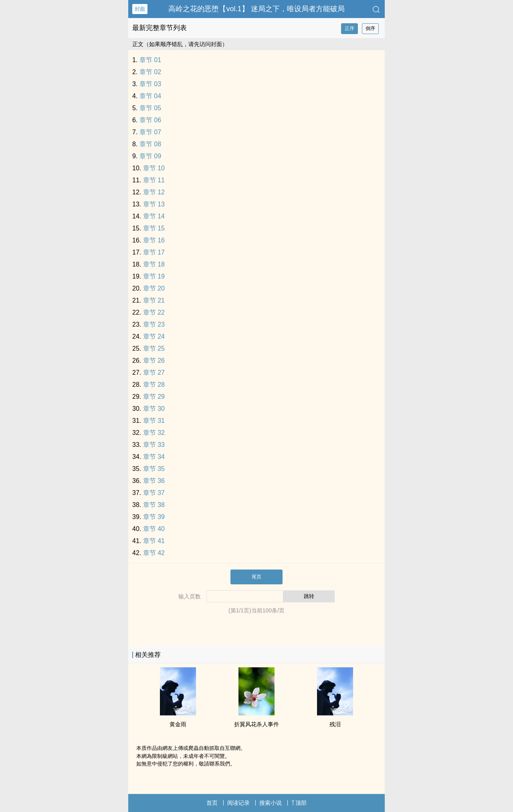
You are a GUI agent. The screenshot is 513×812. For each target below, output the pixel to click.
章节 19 (154, 276)
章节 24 (154, 336)
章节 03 (150, 84)
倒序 (370, 28)
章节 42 (154, 553)
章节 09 (150, 156)
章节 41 (154, 541)
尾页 (256, 577)
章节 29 (154, 397)
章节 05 (150, 108)
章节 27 (154, 373)
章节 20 (154, 288)
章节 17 (154, 252)
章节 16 (154, 240)
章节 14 (154, 216)
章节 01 (150, 60)
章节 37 (154, 493)
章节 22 (154, 312)
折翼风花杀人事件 (256, 724)
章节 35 (154, 469)
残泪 (335, 724)
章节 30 (154, 409)
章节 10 (154, 168)
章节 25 (154, 348)
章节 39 (154, 517)
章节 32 (154, 433)
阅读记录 (238, 803)
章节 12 (154, 192)
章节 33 (154, 445)
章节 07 (150, 132)
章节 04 (150, 96)
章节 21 (154, 300)
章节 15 (154, 228)
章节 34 (154, 457)
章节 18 (154, 264)
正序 (349, 28)
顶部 (299, 803)
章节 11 (154, 180)
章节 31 (154, 421)
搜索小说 (271, 803)
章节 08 (150, 144)
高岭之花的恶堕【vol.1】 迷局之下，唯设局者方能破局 (256, 9)
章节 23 (154, 324)
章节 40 (154, 529)
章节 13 (154, 204)
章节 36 (154, 481)
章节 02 (150, 72)
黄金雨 (178, 724)
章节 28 (154, 385)
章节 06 (150, 120)
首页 (212, 803)
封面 (140, 9)
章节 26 (154, 361)
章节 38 (154, 505)
